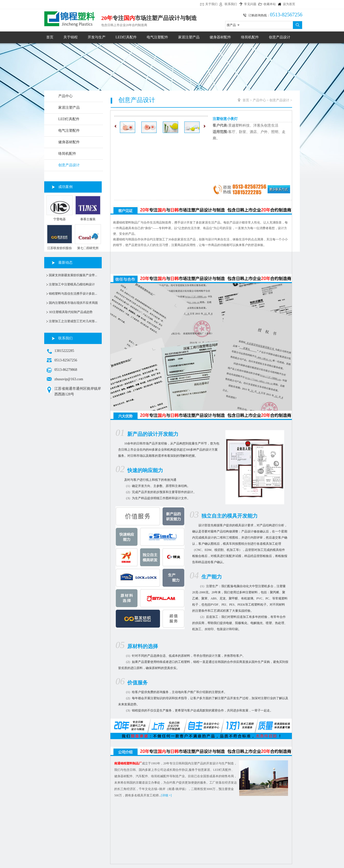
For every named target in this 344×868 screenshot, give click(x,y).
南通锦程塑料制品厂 (128, 763)
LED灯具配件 (126, 37)
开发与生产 (97, 37)
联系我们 (231, 4)
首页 (50, 37)
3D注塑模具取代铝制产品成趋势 (71, 312)
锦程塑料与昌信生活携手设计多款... (73, 294)
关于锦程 (71, 37)
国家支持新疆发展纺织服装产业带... (73, 275)
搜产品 (231, 25)
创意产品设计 (280, 37)
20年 (107, 18)
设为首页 (289, 4)
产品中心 (65, 96)
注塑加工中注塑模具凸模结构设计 (72, 284)
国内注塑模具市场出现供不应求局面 (73, 303)
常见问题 (250, 4)
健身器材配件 (220, 37)
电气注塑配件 (157, 37)
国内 (129, 18)
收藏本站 (270, 4)
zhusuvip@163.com (69, 379)
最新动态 (65, 263)
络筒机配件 (250, 37)
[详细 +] (166, 795)
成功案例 (65, 187)
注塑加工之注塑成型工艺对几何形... (73, 321)
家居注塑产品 (189, 37)
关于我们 (211, 4)
